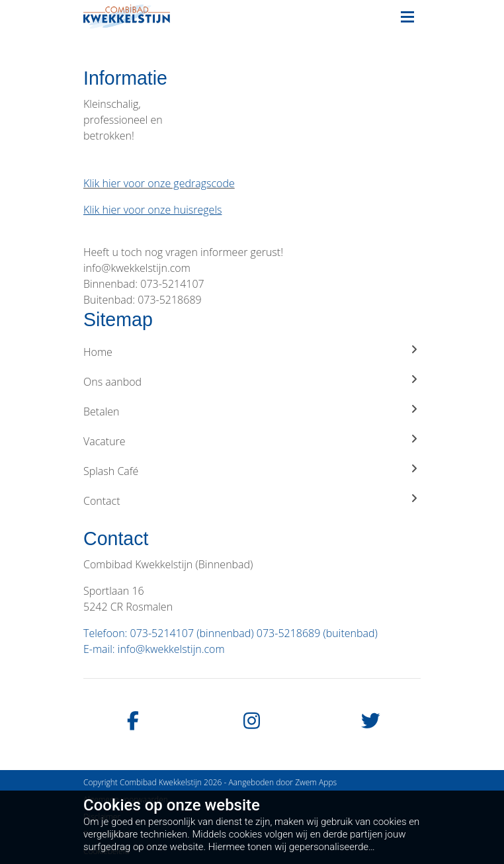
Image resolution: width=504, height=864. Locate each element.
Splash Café (252, 471)
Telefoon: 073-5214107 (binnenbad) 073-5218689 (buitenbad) (231, 633)
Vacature (252, 441)
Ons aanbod (252, 381)
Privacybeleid (106, 834)
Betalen (252, 411)
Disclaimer (102, 817)
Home (252, 352)
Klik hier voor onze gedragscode (159, 183)
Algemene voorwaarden (126, 799)
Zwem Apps (316, 782)
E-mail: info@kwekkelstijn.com (154, 649)
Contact (252, 500)
